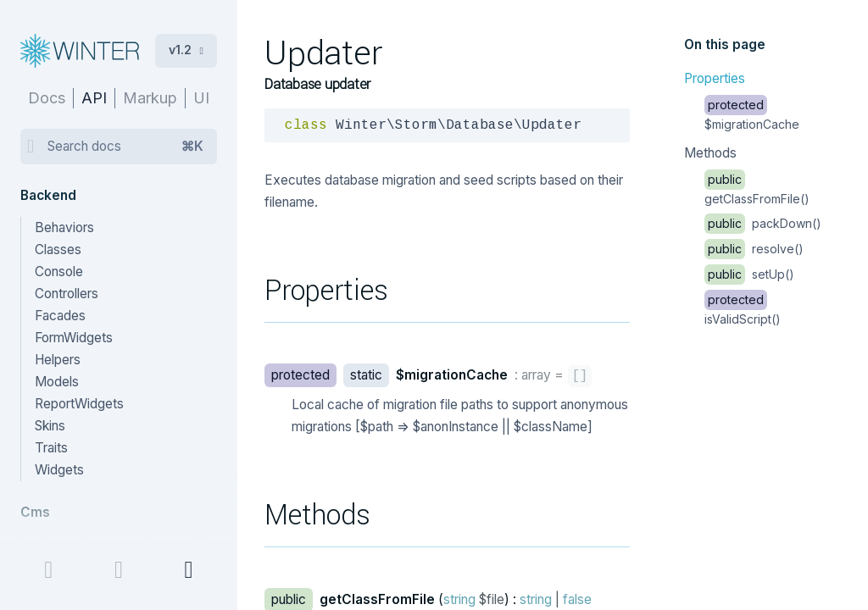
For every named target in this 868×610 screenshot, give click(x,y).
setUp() (749, 274)
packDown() (763, 223)
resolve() (754, 249)
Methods (710, 153)
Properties (715, 78)
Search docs (125, 147)
